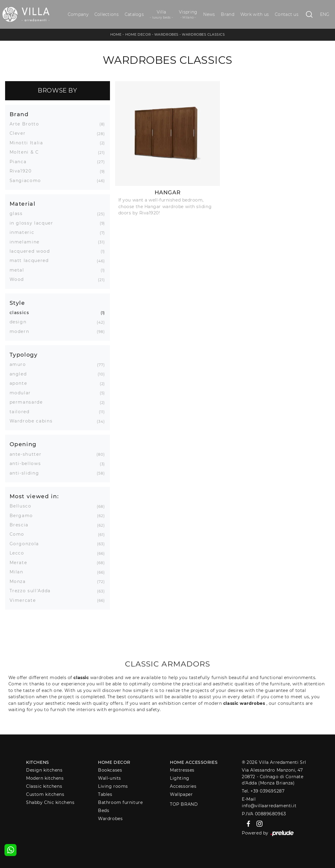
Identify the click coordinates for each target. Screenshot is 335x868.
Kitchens (37, 762)
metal (19, 270)
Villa (161, 15)
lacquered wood (32, 251)
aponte (21, 383)
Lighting (179, 778)
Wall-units (110, 778)
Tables (105, 794)
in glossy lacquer (34, 223)
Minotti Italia (29, 143)
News (209, 14)
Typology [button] (24, 355)
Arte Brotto (27, 124)
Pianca (20, 162)
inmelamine (27, 242)
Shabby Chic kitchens (50, 802)
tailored (22, 412)
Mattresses (182, 770)
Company (78, 14)
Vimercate (25, 600)
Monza (20, 581)
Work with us (255, 14)
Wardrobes (166, 34)
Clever (20, 133)
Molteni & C (27, 152)
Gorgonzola (27, 544)
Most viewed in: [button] (34, 496)
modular (23, 393)
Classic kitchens (44, 786)
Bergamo (24, 516)
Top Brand (184, 804)
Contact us (287, 14)
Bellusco (23, 506)
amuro (20, 364)
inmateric (24, 232)
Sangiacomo (28, 181)
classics (22, 313)
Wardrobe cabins (33, 421)
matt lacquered (31, 260)
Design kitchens (44, 770)
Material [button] (23, 204)
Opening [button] (23, 444)
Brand (227, 14)
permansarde (28, 402)
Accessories (183, 786)
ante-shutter (28, 454)
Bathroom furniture (120, 802)
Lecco (19, 553)
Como (19, 534)
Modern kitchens (45, 778)
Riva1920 (23, 171)
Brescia (21, 525)
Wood (19, 279)
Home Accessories (194, 762)
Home (116, 34)
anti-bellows (28, 463)
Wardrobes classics (203, 34)
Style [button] (17, 303)
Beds (104, 811)
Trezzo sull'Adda (32, 591)
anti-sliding (27, 473)
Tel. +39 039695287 (263, 791)
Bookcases (110, 770)
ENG (325, 14)
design (20, 322)
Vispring (188, 15)
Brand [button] (19, 114)
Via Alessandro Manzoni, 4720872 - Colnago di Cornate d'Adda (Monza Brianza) (273, 777)
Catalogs (134, 14)
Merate (21, 563)
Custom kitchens (45, 794)
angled (21, 374)
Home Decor (138, 34)
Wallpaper (181, 794)
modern (22, 331)
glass (18, 213)
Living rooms (113, 786)
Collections (107, 14)
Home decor (114, 762)
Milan (19, 572)
